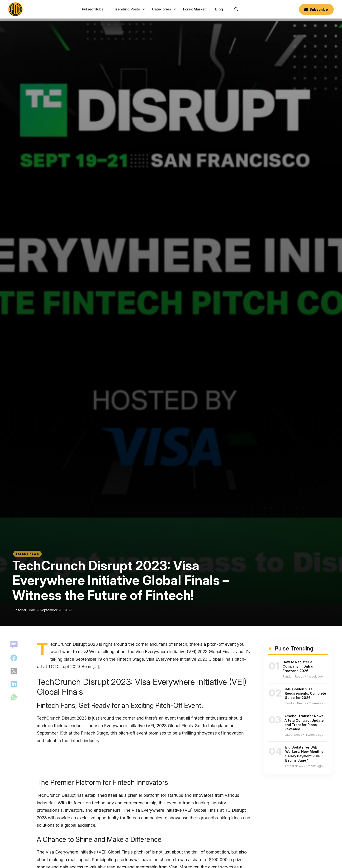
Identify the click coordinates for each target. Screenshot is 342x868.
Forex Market (194, 9)
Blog (219, 9)
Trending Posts (130, 9)
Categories (165, 9)
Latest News (27, 554)
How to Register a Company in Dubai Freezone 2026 (298, 666)
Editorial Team (25, 610)
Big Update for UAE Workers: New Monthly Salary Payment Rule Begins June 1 (304, 754)
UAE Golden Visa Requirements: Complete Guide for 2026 (305, 693)
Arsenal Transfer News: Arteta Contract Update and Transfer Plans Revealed (304, 722)
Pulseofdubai (93, 9)
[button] (236, 9)
